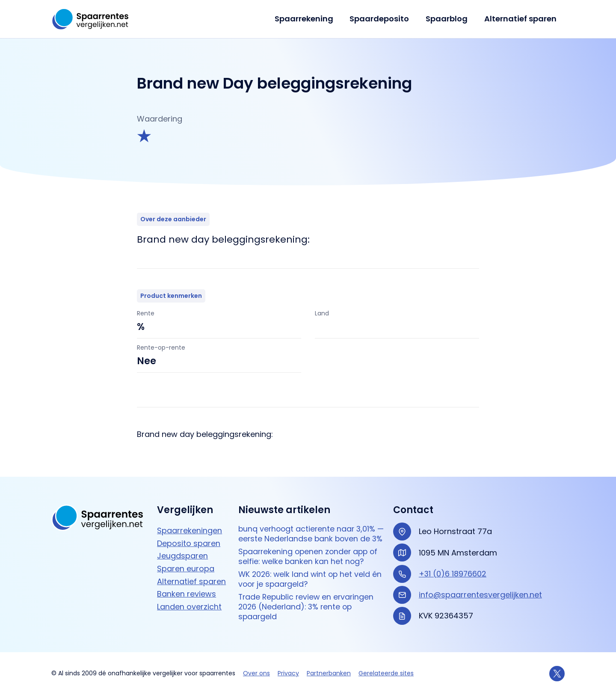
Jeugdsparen (182, 547)
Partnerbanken (329, 673)
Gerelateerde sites (386, 673)
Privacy (288, 673)
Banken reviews (187, 585)
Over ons (256, 673)
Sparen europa (186, 560)
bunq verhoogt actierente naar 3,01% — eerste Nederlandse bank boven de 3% (309, 531)
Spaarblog (448, 19)
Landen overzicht (189, 598)
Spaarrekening (308, 19)
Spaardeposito (382, 19)
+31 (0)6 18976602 (453, 565)
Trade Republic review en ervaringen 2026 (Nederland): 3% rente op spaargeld (308, 610)
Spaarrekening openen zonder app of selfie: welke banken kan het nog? (310, 559)
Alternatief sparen (521, 19)
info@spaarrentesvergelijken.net (480, 586)
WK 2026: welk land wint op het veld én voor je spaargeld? (312, 582)
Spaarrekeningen (190, 522)
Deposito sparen (189, 534)
